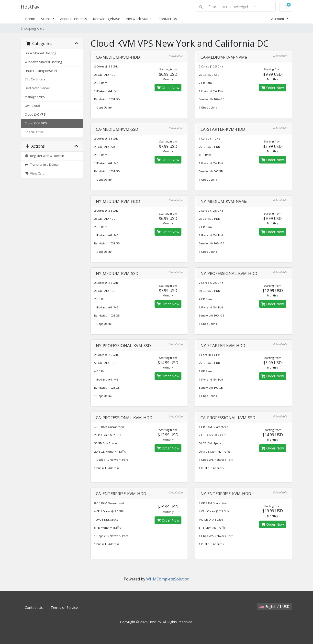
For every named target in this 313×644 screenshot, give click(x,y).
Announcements (74, 19)
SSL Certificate (35, 79)
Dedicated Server (37, 88)
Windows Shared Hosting (43, 62)
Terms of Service (64, 607)
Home (30, 19)
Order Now (168, 88)
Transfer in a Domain (43, 165)
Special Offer (34, 132)
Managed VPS (35, 97)
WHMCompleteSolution (168, 579)
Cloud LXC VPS (35, 115)
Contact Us (168, 19)
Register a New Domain (44, 156)
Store (46, 19)
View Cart (34, 173)
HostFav (30, 7)
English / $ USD (274, 606)
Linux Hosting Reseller (41, 71)
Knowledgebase (107, 19)
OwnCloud (32, 106)
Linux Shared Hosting (40, 53)
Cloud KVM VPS (36, 123)
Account (278, 19)
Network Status (139, 19)
